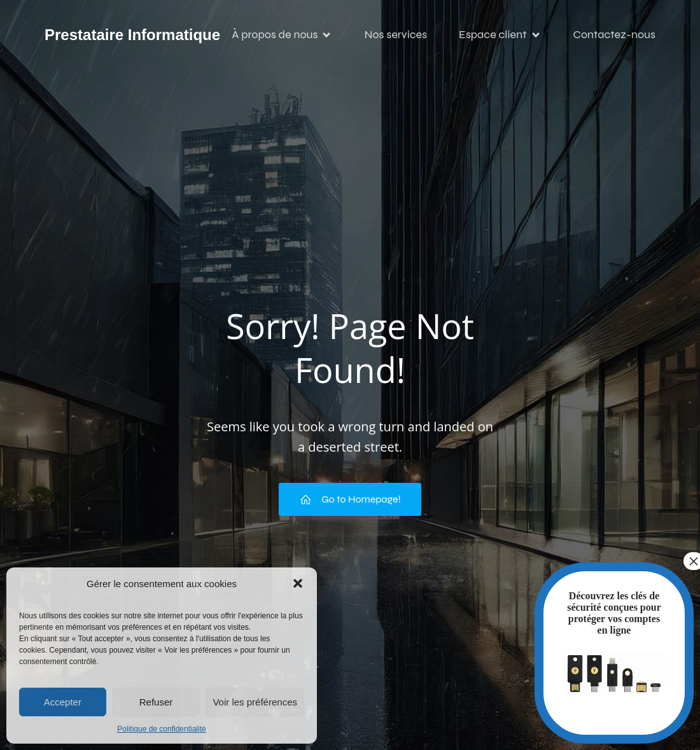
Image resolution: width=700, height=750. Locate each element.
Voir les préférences (255, 702)
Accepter (63, 702)
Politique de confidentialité (161, 729)
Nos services (395, 35)
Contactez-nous (614, 35)
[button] (298, 583)
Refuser (156, 702)
